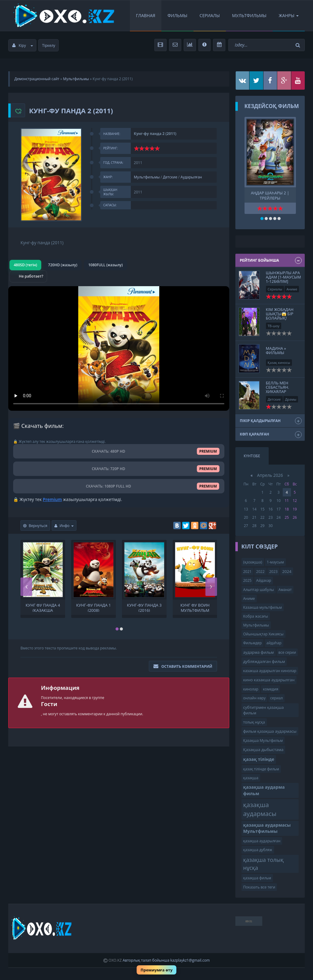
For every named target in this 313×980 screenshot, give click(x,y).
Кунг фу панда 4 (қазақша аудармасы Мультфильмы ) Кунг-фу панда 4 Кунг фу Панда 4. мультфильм (43, 607)
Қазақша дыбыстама (263, 750)
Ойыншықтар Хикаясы (263, 634)
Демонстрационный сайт (37, 79)
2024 (287, 571)
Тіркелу (49, 45)
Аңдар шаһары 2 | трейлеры (270, 195)
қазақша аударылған (262, 841)
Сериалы (210, 15)
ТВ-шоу (274, 326)
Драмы (291, 399)
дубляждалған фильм (264, 661)
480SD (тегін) (25, 265)
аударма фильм (259, 652)
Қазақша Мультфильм (263, 741)
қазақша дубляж (258, 850)
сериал (276, 698)
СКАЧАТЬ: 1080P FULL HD (119, 486)
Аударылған (191, 177)
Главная (146, 15)
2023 (273, 572)
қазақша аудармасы (260, 809)
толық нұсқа (254, 722)
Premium (52, 499)
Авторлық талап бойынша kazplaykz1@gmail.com (166, 960)
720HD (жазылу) (63, 265)
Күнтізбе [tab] (252, 456)
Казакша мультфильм (263, 607)
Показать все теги (259, 887)
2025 (247, 580)
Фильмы (177, 15)
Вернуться (35, 526)
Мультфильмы (249, 15)
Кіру (23, 45)
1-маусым (275, 562)
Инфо (64, 526)
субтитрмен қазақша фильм (264, 710)
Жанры (289, 15)
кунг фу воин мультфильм (195, 607)
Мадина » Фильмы (276, 350)
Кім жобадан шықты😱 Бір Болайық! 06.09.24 (280, 316)
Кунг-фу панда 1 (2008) (93, 607)
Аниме (292, 289)
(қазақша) (253, 562)
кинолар (251, 689)
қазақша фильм (257, 878)
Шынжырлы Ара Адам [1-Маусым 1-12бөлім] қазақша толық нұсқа (284, 281)
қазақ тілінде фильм (261, 769)
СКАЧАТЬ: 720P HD (119, 469)
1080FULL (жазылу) (106, 265)
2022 (260, 572)
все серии (287, 652)
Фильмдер (253, 643)
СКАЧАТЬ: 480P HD (119, 451)
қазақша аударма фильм (264, 790)
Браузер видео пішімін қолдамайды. (119, 348)
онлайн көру (254, 698)
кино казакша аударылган (269, 680)
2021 (247, 572)
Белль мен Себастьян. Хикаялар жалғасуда (278, 389)
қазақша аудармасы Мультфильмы (267, 828)
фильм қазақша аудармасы (270, 731)
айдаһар (274, 643)
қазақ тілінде (259, 759)
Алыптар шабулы (259, 590)
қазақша (251, 778)
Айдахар (264, 580)
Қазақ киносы (279, 363)
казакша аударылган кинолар (270, 671)
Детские (170, 177)
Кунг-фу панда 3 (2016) (144, 607)
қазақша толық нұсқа (263, 864)
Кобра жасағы (256, 616)
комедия (271, 689)
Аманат (285, 590)
